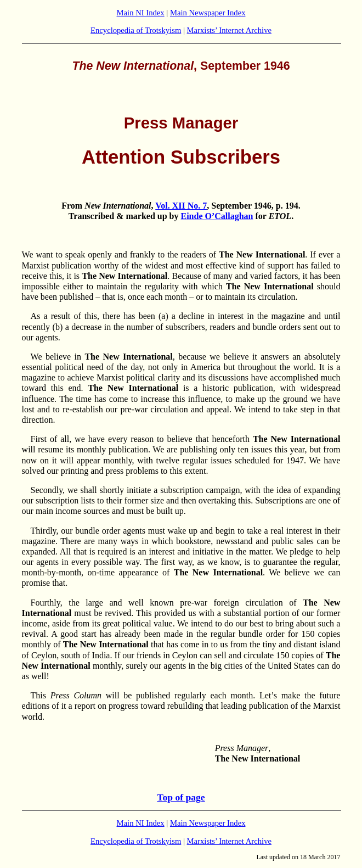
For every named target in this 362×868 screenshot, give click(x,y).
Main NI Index (141, 13)
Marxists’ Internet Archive (229, 30)
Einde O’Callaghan (217, 216)
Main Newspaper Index (208, 13)
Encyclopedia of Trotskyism (136, 30)
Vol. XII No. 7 (181, 206)
